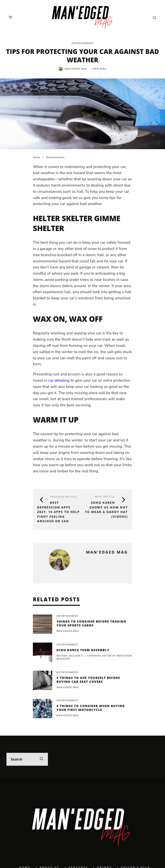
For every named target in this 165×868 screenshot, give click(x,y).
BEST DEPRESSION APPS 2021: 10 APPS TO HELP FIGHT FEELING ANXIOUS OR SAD (58, 512)
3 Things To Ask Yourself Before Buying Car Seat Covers (88, 680)
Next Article (105, 497)
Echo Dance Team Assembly (83, 650)
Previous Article (63, 497)
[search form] (27, 759)
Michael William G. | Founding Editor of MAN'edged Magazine (94, 657)
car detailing (59, 380)
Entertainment (82, 43)
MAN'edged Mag (76, 69)
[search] (41, 759)
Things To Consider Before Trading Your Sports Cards (91, 623)
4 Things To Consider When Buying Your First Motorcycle (91, 708)
